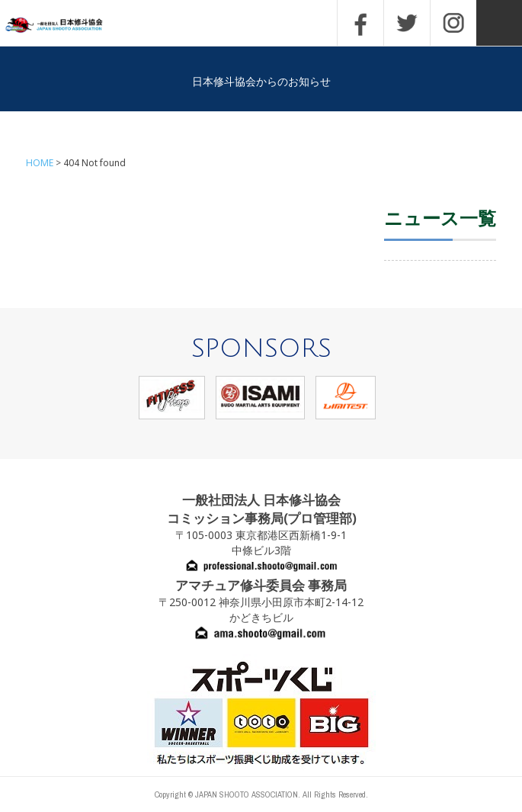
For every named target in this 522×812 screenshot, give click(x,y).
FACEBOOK (360, 23)
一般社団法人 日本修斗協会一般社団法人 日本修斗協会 (65, 26)
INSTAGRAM (453, 23)
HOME (40, 163)
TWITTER (407, 23)
